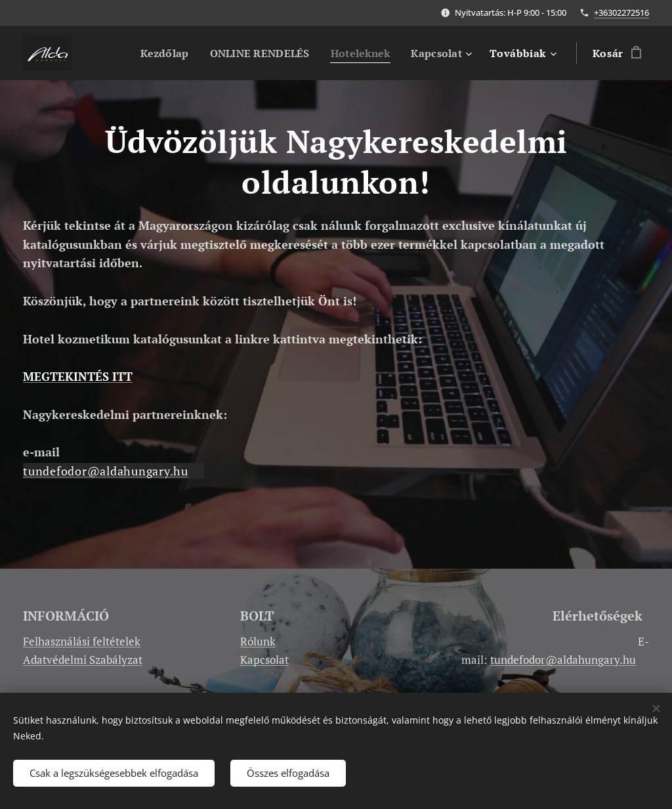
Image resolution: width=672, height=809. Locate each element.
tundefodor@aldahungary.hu (106, 471)
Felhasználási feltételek (82, 641)
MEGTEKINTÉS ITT (78, 376)
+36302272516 (621, 12)
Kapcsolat (264, 660)
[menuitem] (155, 53)
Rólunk (258, 641)
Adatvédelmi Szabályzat (83, 660)
